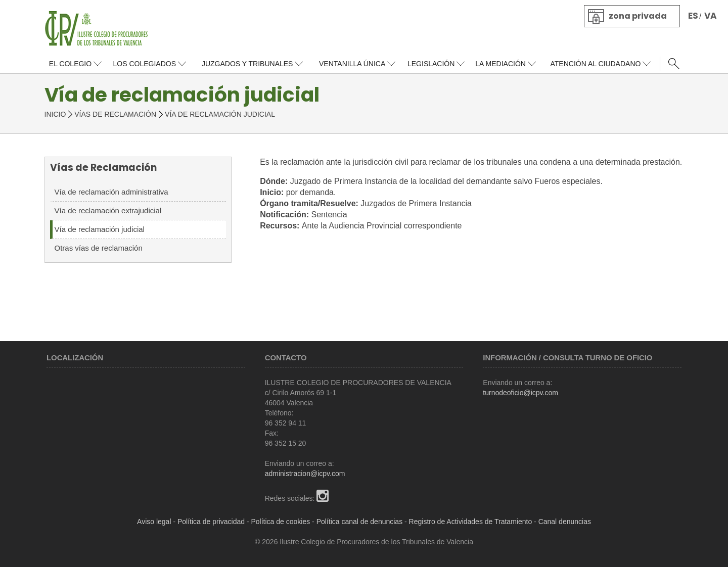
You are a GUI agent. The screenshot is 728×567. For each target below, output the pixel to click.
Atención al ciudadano (595, 64)
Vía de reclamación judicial (100, 229)
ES (693, 16)
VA (711, 16)
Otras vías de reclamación (99, 248)
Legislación (431, 64)
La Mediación (500, 64)
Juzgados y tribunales (247, 64)
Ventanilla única (352, 64)
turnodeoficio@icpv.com (520, 393)
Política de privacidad (211, 522)
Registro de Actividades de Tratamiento (471, 522)
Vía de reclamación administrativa (111, 192)
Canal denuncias (565, 522)
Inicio (55, 114)
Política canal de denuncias (359, 522)
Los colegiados (144, 64)
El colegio (70, 64)
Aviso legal (154, 522)
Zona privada (638, 16)
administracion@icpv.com (305, 474)
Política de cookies (281, 522)
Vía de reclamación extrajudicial (108, 210)
